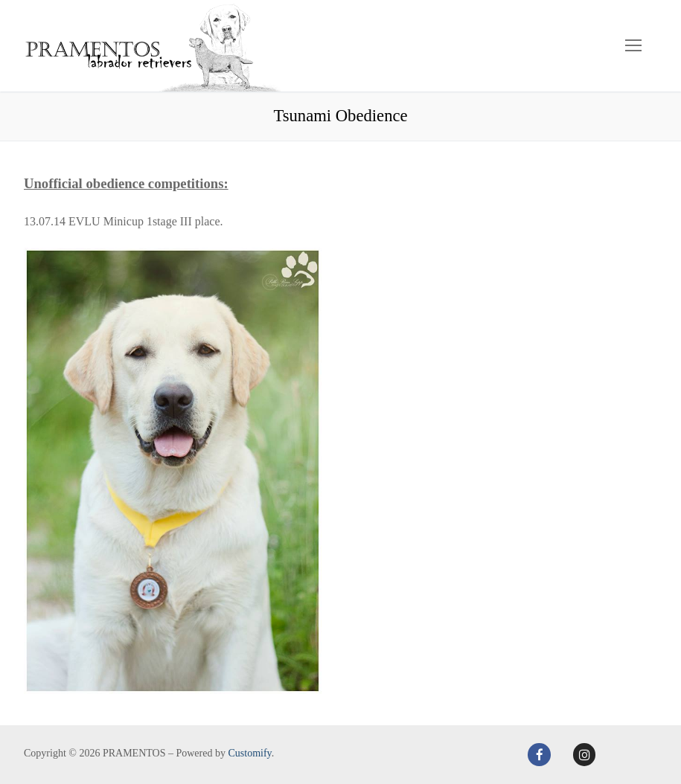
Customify (249, 753)
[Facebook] (539, 755)
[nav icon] (633, 46)
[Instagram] (585, 755)
